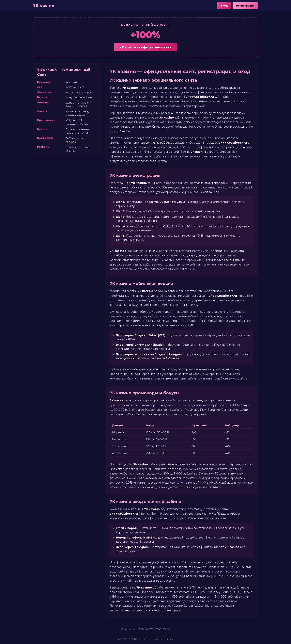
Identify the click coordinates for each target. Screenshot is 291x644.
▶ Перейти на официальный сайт (145, 47)
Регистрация (245, 6)
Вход (224, 6)
